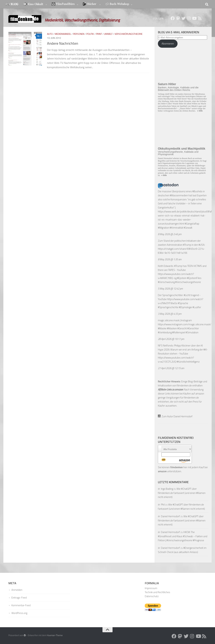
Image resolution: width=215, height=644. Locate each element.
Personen (79, 34)
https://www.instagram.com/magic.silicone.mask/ (185, 324)
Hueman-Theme (55, 635)
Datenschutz (152, 596)
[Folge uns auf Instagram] (189, 18)
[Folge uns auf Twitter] (183, 18)
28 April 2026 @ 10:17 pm (171, 339)
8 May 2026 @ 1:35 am (170, 259)
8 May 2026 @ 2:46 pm (170, 234)
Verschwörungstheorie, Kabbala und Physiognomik (178, 153)
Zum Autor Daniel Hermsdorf (175, 416)
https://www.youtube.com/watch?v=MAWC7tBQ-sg (176, 276)
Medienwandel (63, 34)
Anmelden (17, 590)
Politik (90, 34)
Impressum (151, 588)
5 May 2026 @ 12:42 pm (170, 289)
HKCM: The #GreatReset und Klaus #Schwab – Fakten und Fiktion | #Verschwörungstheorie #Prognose (183, 536)
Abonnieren (168, 44)
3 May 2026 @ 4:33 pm (170, 314)
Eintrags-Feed (19, 598)
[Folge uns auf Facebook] (173, 18)
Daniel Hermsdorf (170, 516)
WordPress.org (19, 613)
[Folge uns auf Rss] (200, 18)
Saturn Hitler (167, 84)
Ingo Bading (167, 489)
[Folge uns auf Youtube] (194, 18)
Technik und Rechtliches (157, 592)
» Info (200, 111)
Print (99, 34)
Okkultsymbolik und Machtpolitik (182, 149)
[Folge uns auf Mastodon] (178, 18)
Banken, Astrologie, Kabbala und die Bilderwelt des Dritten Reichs (178, 89)
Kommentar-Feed (21, 605)
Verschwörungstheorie (128, 34)
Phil (163, 505)
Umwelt (108, 34)
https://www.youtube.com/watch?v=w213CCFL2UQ (176, 360)
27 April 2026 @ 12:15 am (171, 368)
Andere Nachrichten (63, 43)
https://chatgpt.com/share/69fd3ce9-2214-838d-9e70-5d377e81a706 (181, 251)
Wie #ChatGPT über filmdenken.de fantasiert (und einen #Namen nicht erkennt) (182, 493)
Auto (50, 34)
